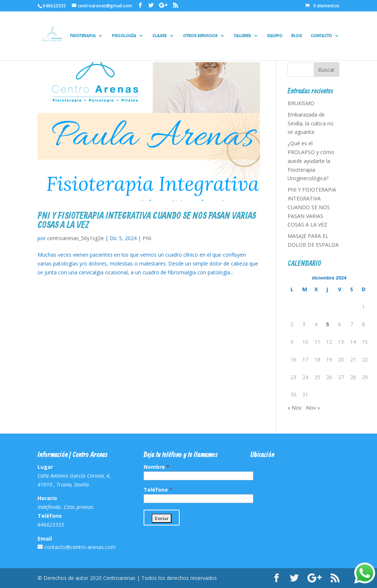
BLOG (297, 36)
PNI (147, 238)
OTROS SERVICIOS (200, 36)
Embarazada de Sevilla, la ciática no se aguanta (311, 123)
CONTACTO (321, 36)
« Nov (295, 408)
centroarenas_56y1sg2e (75, 238)
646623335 (54, 6)
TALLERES (242, 36)
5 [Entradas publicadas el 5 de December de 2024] (328, 324)
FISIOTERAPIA (83, 36)
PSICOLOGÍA (124, 36)
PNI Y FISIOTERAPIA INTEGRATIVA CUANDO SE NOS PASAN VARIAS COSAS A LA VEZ (147, 221)
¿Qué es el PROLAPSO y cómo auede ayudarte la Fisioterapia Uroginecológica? (311, 161)
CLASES (160, 36)
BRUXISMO (301, 103)
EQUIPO (275, 36)
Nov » (313, 408)
